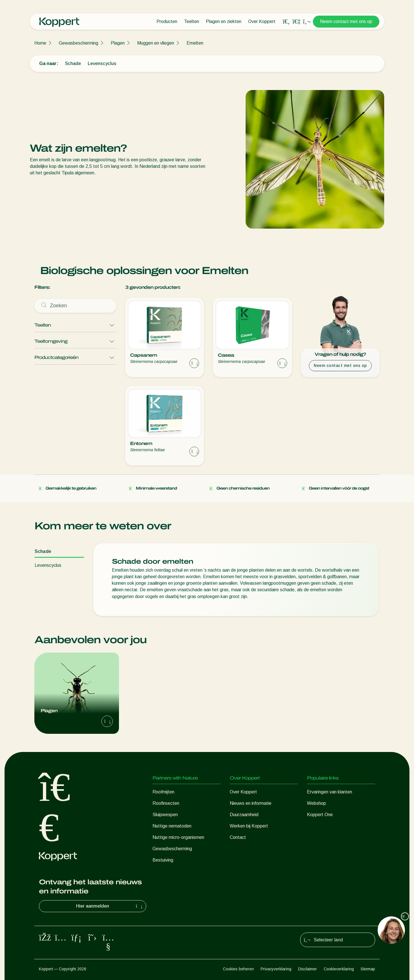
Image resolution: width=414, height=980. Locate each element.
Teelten (192, 21)
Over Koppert (262, 21)
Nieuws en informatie (251, 803)
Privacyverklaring (276, 969)
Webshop (316, 803)
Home (40, 43)
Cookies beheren (238, 969)
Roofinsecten (166, 803)
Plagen (118, 43)
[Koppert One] (296, 21)
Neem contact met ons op (346, 21)
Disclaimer (308, 969)
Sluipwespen (165, 815)
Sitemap (368, 969)
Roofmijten (163, 792)
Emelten (195, 43)
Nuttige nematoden (172, 826)
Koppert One (320, 815)
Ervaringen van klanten (330, 792)
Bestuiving (163, 860)
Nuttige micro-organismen (178, 837)
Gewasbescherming (79, 43)
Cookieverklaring (339, 969)
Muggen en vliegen (156, 43)
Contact (238, 837)
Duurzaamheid (244, 815)
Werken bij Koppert (249, 826)
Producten (167, 21)
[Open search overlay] (286, 22)
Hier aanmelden (110, 906)
